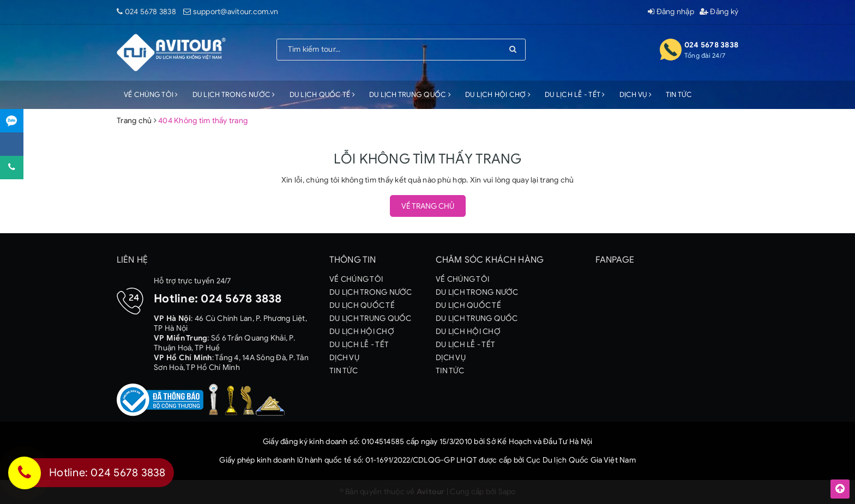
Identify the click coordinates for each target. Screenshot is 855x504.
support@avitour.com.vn (236, 12)
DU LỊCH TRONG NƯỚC (234, 95)
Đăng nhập (671, 12)
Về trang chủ (428, 206)
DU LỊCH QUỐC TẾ (322, 95)
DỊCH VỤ (636, 95)
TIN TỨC (679, 95)
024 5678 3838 (150, 12)
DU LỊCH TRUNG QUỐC (410, 95)
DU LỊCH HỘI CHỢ (498, 95)
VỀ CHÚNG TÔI (151, 95)
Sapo (507, 492)
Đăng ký (719, 12)
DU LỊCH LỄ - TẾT (575, 95)
